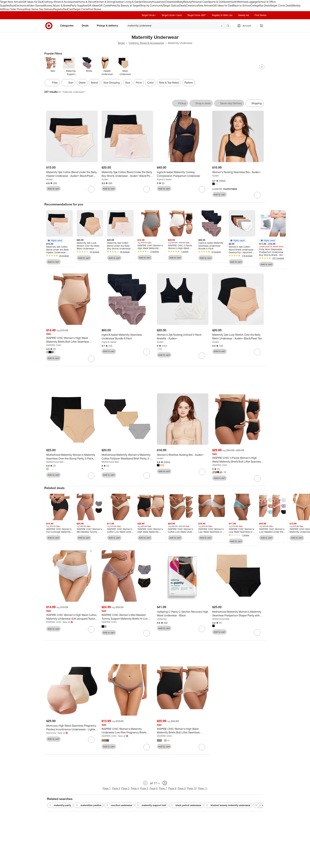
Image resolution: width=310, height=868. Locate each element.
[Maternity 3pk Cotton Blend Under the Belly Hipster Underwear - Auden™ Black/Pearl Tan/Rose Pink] (72, 174)
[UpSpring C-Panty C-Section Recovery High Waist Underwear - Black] (183, 614)
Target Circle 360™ (197, 15)
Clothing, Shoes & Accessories (60, 2)
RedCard (68, 9)
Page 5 (144, 788)
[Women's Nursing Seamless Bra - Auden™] (238, 172)
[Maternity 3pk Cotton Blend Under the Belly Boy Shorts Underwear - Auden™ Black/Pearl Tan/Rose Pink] (127, 174)
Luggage (253, 2)
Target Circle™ (149, 15)
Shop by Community (151, 5)
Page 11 (203, 788)
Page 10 (192, 788)
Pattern (189, 83)
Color (150, 83)
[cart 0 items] (261, 26)
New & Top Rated (169, 83)
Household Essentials (165, 2)
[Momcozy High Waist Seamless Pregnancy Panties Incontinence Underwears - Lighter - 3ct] (72, 728)
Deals (183, 5)
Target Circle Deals (281, 5)
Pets (113, 5)
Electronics (21, 5)
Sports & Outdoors (219, 2)
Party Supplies (79, 5)
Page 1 (107, 788)
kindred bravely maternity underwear (228, 805)
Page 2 (116, 788)
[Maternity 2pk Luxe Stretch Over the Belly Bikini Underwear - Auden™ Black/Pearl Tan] (238, 337)
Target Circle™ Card (172, 15)
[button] (55, 240)
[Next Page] (262, 67)
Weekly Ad (244, 15)
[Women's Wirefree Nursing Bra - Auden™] (183, 455)
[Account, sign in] (245, 26)
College (255, 5)
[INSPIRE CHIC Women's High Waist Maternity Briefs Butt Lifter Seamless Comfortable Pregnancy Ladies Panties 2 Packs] (183, 731)
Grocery (147, 2)
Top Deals (265, 5)
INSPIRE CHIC (54, 345)
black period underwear (186, 805)
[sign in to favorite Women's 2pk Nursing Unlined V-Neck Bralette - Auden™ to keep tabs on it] (202, 356)
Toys (12, 5)
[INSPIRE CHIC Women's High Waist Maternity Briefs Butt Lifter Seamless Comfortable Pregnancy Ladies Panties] (72, 340)
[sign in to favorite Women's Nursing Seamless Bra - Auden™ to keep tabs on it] (257, 195)
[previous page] (145, 783)
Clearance (192, 5)
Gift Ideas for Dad (32, 2)
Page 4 (135, 788)
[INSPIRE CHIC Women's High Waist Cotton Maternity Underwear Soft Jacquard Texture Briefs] (72, 617)
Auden (50, 179)
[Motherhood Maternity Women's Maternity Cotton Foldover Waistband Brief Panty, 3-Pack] (127, 457)
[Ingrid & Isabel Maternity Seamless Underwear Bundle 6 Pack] (127, 337)
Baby (180, 2)
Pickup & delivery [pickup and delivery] (109, 26)
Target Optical (171, 5)
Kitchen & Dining (105, 2)
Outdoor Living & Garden (129, 2)
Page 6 (154, 788)
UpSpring (162, 619)
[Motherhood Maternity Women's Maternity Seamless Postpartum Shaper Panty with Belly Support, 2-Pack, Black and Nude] (238, 614)
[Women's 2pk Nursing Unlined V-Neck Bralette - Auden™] (183, 337)
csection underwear (119, 805)
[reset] (222, 26)
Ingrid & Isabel (164, 179)
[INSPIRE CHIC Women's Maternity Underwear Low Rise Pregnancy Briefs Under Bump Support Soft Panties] (127, 731)
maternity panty (60, 805)
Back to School (242, 5)
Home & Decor (86, 2)
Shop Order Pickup (14, 9)
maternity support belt (152, 805)
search (228, 26)
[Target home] (49, 26)
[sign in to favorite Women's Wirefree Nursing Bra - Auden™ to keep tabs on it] (202, 472)
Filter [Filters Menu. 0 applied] (52, 83)
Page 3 (125, 788)
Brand (94, 83)
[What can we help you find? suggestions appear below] (178, 26)
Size (128, 83)
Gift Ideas (93, 5)
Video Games (36, 5)
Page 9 (182, 788)
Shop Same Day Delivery (39, 9)
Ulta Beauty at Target (128, 5)
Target (121, 43)
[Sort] (68, 83)
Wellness (242, 2)
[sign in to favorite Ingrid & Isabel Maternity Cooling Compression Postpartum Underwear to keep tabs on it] (202, 189)
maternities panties (89, 805)
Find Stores (95, 9)
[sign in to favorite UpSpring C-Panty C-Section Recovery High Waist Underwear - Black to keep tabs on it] (202, 629)
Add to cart (53, 189)
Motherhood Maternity (56, 462)
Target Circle (81, 9)
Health (233, 2)
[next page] (165, 783)
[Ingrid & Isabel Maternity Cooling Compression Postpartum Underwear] (183, 174)
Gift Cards (104, 5)
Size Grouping (112, 83)
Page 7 (163, 788)
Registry (58, 9)
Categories (68, 26)
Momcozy (51, 733)
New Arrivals (205, 5)
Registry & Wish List (222, 15)
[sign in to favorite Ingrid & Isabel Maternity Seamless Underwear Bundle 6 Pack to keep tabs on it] (147, 352)
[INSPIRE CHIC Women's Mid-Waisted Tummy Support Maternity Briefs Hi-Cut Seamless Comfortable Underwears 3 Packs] (127, 617)
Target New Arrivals (11, 2)
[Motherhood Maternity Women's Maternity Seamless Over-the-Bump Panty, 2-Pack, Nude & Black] (72, 457)
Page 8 (172, 788)
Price (139, 83)
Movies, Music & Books (57, 5)
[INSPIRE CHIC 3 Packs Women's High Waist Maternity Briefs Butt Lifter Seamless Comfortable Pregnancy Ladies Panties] (238, 460)
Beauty (187, 2)
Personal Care (200, 2)
